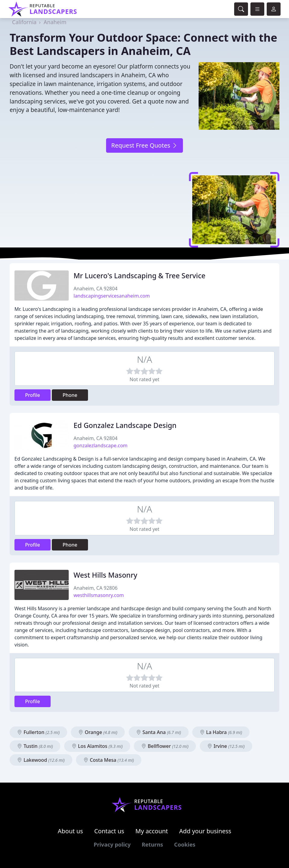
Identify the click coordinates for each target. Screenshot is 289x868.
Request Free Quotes (144, 145)
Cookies (185, 844)
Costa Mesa (109, 760)
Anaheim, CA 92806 (96, 588)
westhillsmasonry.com (99, 595)
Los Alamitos (97, 746)
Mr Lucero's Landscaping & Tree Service (140, 276)
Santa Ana (159, 732)
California (24, 22)
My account (152, 831)
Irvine (226, 746)
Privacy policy (112, 844)
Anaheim (55, 22)
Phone (70, 395)
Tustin (35, 746)
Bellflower (165, 746)
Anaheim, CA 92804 (96, 289)
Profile (33, 395)
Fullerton (38, 732)
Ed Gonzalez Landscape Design (125, 425)
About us (71, 831)
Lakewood (41, 760)
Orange (98, 732)
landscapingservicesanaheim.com (112, 296)
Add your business (205, 831)
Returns (152, 844)
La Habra (221, 732)
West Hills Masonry (105, 575)
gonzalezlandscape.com (101, 445)
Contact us (109, 831)
